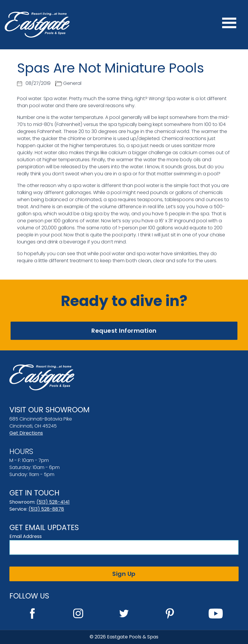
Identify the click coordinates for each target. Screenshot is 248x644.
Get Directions (26, 433)
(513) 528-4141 (53, 502)
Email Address (26, 536)
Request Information (124, 331)
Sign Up (124, 574)
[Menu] (229, 25)
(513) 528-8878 (46, 509)
